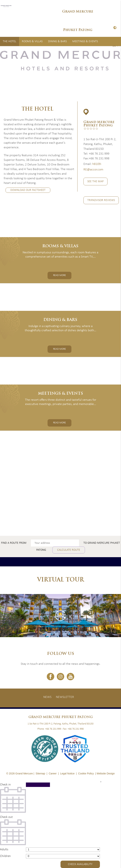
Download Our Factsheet (28, 191)
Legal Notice (67, 773)
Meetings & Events (85, 41)
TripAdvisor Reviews (101, 200)
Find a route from (14, 543)
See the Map (95, 181)
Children (5, 856)
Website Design (106, 773)
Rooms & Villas (32, 41)
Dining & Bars (57, 41)
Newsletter (65, 697)
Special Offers (39, 51)
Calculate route (69, 550)
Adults (4, 849)
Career (53, 773)
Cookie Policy (86, 773)
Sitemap (40, 773)
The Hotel (10, 41)
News (47, 697)
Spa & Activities (13, 51)
